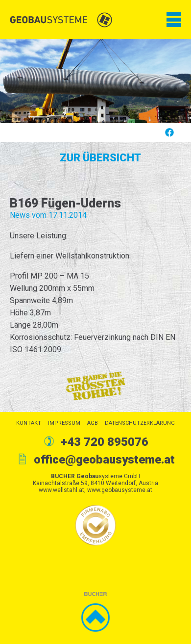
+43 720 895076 (105, 442)
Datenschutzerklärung (140, 423)
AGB (93, 423)
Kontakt (29, 423)
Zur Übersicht (100, 158)
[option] (95, 81)
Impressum (64, 423)
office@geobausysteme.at (104, 460)
